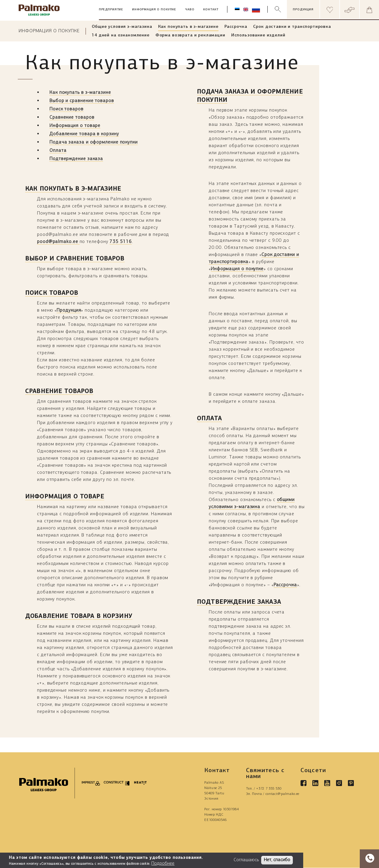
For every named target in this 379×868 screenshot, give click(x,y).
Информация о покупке (154, 10)
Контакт (211, 10)
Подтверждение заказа (76, 159)
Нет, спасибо (277, 860)
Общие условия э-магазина (122, 27)
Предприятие (111, 10)
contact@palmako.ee (282, 794)
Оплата (58, 151)
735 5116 (121, 242)
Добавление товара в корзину (84, 134)
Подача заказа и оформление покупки (94, 142)
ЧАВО (190, 10)
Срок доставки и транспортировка (292, 27)
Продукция (69, 310)
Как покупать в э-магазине (188, 27)
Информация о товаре (75, 126)
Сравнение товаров (72, 117)
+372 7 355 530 (269, 789)
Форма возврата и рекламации (190, 35)
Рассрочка (236, 27)
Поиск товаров (66, 109)
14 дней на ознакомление (121, 35)
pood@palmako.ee (58, 242)
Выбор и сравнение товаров (82, 101)
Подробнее (163, 864)
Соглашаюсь (246, 860)
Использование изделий (258, 35)
